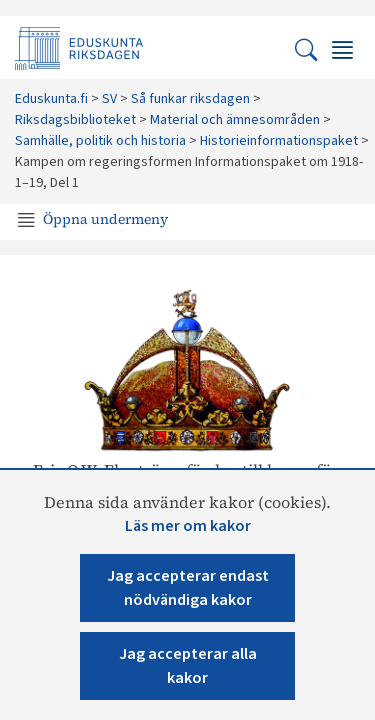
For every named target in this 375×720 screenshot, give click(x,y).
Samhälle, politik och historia (100, 141)
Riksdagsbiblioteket (75, 120)
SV (109, 99)
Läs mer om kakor (188, 526)
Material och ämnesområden (235, 120)
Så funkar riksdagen (190, 99)
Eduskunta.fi (51, 99)
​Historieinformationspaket (279, 141)
